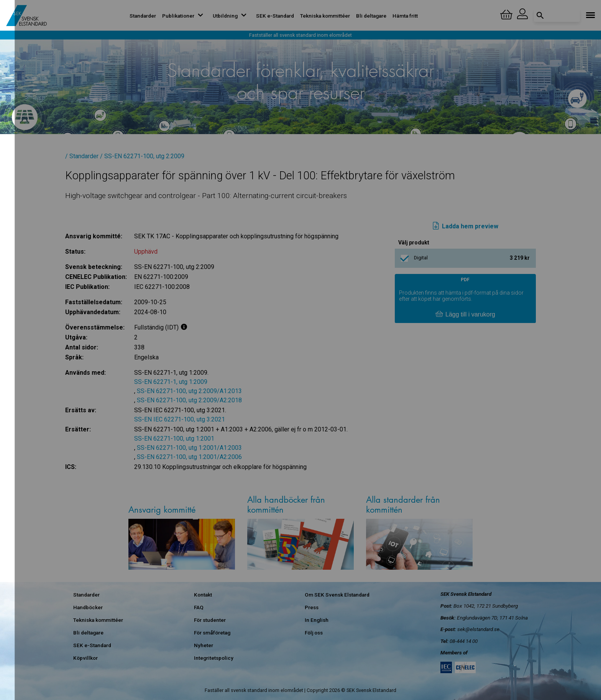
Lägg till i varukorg (465, 315)
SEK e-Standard (275, 16)
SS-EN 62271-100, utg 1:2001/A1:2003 (189, 448)
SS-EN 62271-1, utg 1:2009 (171, 382)
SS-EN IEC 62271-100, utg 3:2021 (180, 419)
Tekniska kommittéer (325, 16)
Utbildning (231, 16)
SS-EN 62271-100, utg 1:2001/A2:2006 (189, 457)
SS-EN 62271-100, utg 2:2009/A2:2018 (189, 400)
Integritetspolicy (214, 658)
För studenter (210, 620)
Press (312, 607)
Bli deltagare (371, 16)
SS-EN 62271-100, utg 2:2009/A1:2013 (189, 391)
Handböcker (88, 607)
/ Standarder (82, 156)
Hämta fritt (405, 16)
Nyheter (204, 645)
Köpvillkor (85, 658)
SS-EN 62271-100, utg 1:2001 (174, 439)
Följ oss (314, 633)
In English (317, 620)
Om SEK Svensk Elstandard (337, 595)
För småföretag (212, 633)
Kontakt (203, 595)
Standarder (143, 16)
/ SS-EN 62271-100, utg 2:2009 (142, 156)
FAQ (199, 607)
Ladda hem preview (465, 226)
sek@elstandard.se (478, 629)
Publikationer (184, 16)
